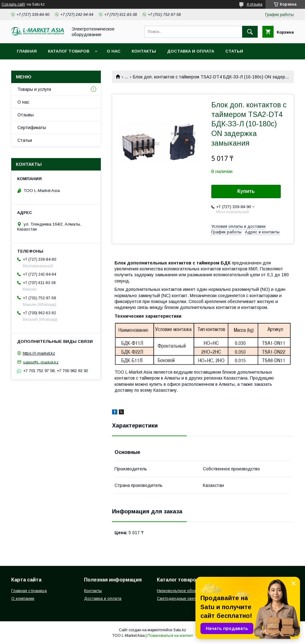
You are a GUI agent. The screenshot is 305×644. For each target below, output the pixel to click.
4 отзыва (254, 4)
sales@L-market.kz (41, 362)
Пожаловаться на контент (170, 636)
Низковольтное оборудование (186, 591)
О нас (114, 51)
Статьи (234, 51)
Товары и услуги (34, 89)
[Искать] (250, 32)
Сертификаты (32, 128)
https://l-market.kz (39, 353)
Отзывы (26, 115)
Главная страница (29, 591)
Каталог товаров (69, 51)
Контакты (144, 51)
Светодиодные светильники (184, 598)
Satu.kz (180, 630)
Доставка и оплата (191, 51)
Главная (27, 51)
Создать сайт (13, 4)
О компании (23, 598)
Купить (246, 191)
